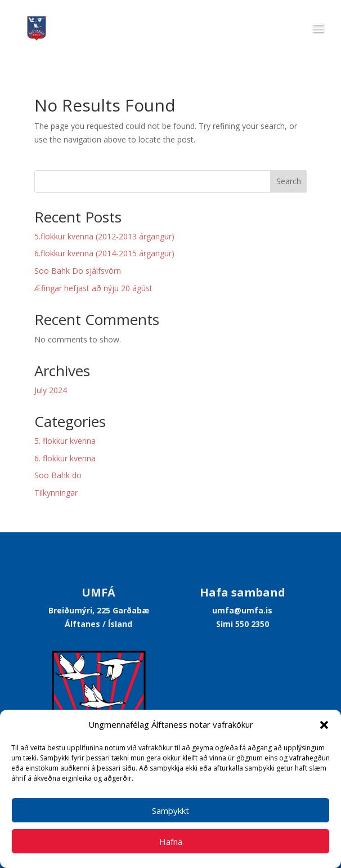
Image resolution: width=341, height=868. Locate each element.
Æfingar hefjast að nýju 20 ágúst (93, 288)
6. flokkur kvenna (65, 458)
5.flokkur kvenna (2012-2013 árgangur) (104, 236)
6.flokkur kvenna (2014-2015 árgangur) (104, 253)
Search (289, 181)
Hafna (171, 842)
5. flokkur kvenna (65, 441)
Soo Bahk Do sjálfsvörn (78, 271)
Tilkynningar (56, 493)
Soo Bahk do (58, 475)
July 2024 (51, 390)
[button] (324, 725)
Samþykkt (170, 811)
